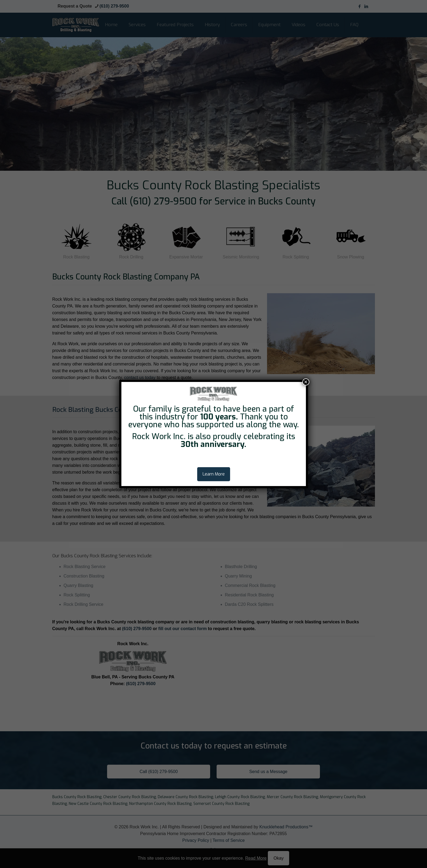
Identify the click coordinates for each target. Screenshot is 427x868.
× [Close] (306, 382)
